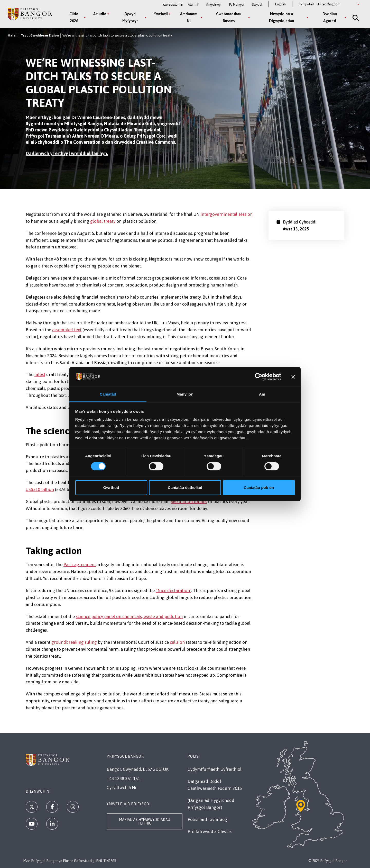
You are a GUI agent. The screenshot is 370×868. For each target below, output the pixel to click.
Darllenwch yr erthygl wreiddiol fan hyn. (67, 153)
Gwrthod (111, 487)
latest (40, 374)
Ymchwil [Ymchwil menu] (161, 14)
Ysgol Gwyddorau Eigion (40, 35)
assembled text (67, 330)
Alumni (193, 5)
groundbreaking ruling (74, 642)
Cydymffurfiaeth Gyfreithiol (215, 769)
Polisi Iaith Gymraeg (207, 819)
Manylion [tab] (185, 394)
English (280, 4)
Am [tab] (262, 394)
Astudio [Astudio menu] (100, 14)
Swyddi (257, 5)
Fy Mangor (237, 5)
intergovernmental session (226, 214)
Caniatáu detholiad (185, 487)
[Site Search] (355, 18)
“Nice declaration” (173, 590)
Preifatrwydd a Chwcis (210, 831)
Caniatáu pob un (259, 487)
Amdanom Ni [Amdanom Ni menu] (189, 17)
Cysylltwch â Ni (121, 788)
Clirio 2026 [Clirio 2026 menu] (74, 17)
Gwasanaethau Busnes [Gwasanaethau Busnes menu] (229, 17)
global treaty (103, 221)
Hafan (13, 35)
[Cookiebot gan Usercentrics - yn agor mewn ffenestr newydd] (259, 377)
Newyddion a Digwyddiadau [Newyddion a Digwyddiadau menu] (281, 17)
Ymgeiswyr (214, 5)
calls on (177, 642)
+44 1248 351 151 (123, 778)
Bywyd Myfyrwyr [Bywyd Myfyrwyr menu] (130, 17)
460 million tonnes (189, 502)
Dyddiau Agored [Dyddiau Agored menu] (330, 17)
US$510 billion (40, 489)
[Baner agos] (293, 377)
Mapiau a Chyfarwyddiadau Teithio (145, 821)
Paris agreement (80, 565)
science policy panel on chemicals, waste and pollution (129, 616)
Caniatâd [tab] (108, 394)
